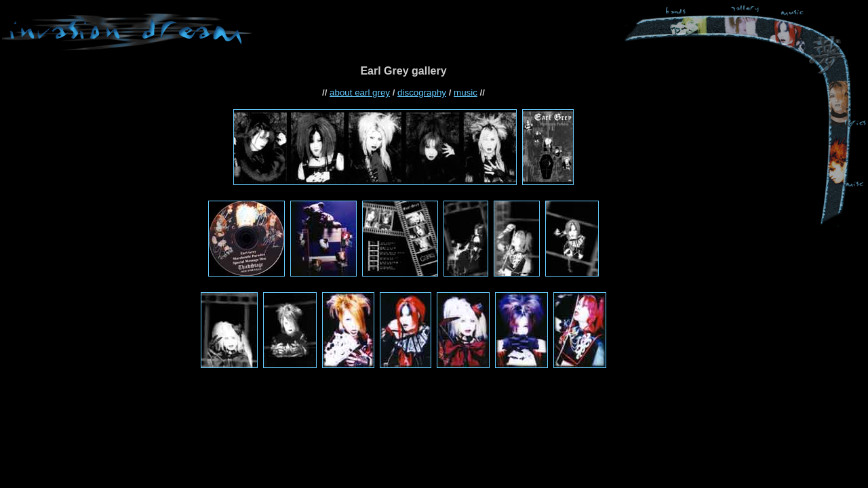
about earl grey (360, 93)
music (466, 93)
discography (422, 93)
